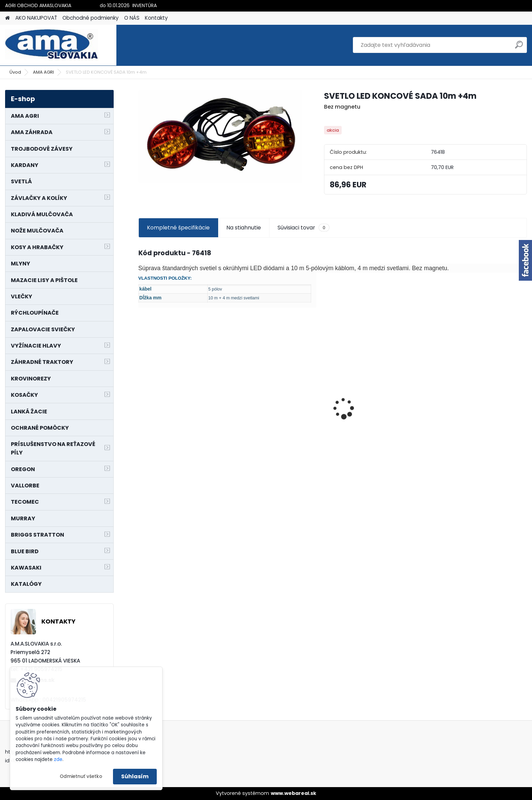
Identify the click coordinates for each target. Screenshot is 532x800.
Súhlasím (135, 776)
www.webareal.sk (293, 793)
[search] (519, 47)
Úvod (15, 72)
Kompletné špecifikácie (178, 228)
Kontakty (156, 18)
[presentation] (142, 397)
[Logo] (52, 45)
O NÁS (132, 18)
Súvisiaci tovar (303, 228)
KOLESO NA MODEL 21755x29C (182, 419)
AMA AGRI (43, 72)
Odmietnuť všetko (81, 776)
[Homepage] (7, 18)
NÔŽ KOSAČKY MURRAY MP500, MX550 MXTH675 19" (281, 382)
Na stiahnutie (244, 228)
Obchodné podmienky (91, 18)
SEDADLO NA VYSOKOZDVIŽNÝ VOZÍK (477, 405)
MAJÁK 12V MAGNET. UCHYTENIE (381, 430)
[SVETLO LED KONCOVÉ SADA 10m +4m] (220, 136)
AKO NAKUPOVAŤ (36, 18)
